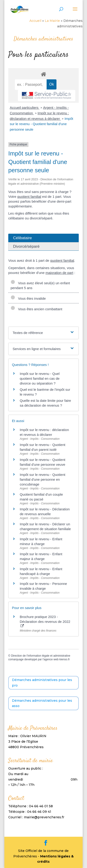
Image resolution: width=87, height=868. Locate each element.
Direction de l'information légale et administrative (41, 656)
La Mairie (52, 21)
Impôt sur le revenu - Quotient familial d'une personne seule (42, 124)
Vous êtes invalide (28, 298)
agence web (51, 659)
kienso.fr (64, 659)
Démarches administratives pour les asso (42, 703)
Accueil (35, 21)
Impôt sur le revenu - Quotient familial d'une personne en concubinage (42, 479)
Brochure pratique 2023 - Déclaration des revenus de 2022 (45, 621)
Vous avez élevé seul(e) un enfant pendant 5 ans (40, 285)
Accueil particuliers (25, 108)
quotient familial (29, 197)
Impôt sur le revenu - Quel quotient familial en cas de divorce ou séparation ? (40, 378)
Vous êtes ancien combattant (36, 309)
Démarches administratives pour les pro (42, 683)
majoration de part (59, 273)
